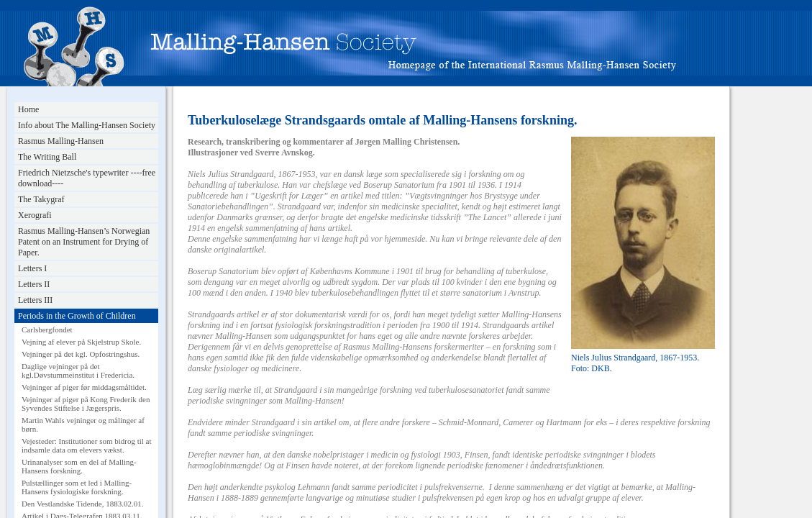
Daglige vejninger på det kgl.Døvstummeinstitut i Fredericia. (78, 371)
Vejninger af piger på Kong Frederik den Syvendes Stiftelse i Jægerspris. (86, 404)
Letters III (35, 300)
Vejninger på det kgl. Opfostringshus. (81, 354)
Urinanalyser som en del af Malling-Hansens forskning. (79, 466)
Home (28, 109)
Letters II (34, 284)
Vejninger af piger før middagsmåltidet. (84, 387)
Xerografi (35, 215)
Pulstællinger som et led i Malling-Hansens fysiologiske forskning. (77, 487)
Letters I (32, 268)
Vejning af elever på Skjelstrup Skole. (81, 342)
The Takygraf (41, 199)
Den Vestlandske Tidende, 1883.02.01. (82, 504)
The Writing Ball (47, 157)
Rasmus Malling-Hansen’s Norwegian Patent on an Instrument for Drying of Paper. (84, 242)
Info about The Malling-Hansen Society (87, 125)
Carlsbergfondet (47, 330)
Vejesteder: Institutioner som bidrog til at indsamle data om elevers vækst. (87, 445)
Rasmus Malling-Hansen (61, 141)
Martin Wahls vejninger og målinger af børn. (83, 424)
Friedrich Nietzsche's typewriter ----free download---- (87, 178)
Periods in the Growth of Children (77, 316)
